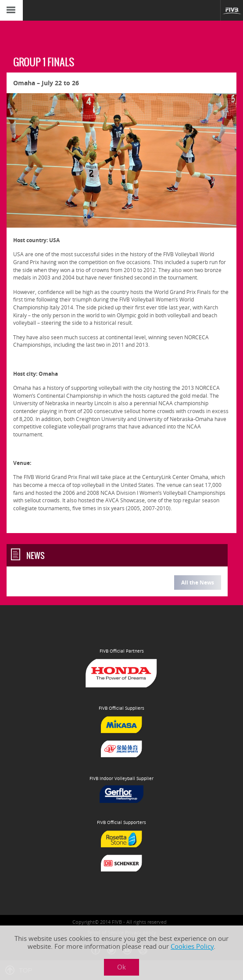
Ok (121, 967)
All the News (198, 583)
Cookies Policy (192, 946)
